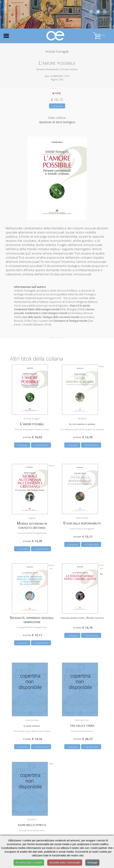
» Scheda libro (41, 441)
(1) (99, 35)
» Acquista (57, 106)
